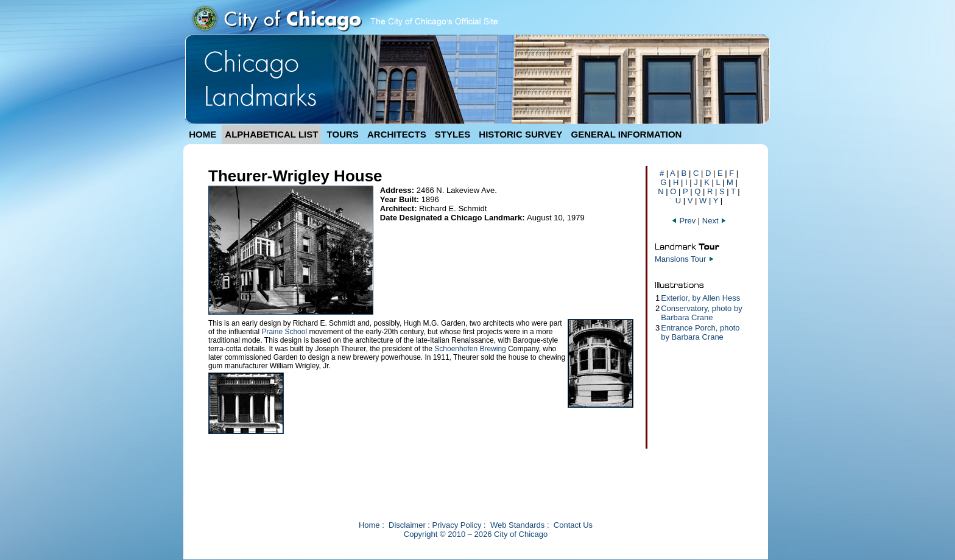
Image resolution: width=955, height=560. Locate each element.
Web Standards (517, 525)
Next (714, 221)
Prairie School (284, 332)
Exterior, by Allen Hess (700, 298)
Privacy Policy (457, 525)
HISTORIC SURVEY (520, 134)
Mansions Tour (680, 259)
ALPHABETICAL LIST (271, 134)
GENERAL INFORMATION (627, 134)
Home (369, 525)
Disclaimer (407, 525)
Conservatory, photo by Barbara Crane (701, 313)
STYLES (453, 134)
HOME (203, 134)
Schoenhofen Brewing (470, 349)
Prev (685, 221)
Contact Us (573, 525)
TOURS (343, 134)
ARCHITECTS (397, 134)
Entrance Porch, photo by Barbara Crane (700, 332)
